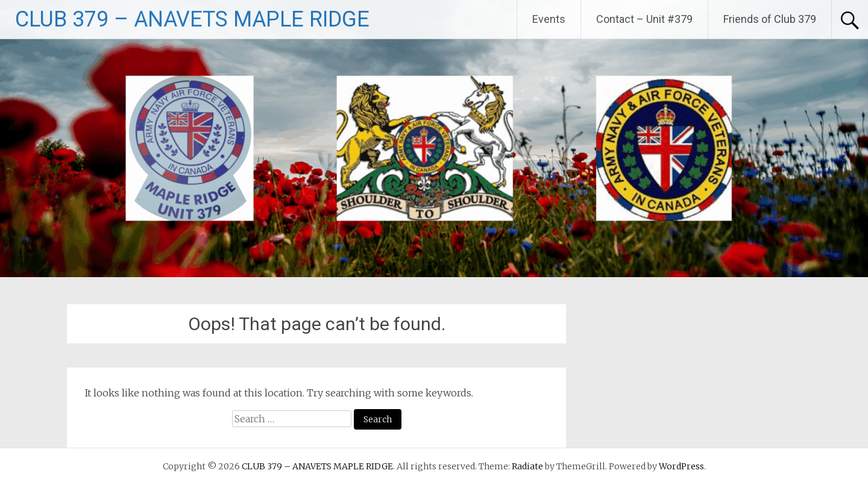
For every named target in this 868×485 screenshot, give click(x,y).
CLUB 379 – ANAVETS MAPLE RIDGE (192, 19)
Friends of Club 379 (770, 19)
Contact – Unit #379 (644, 19)
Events (549, 19)
